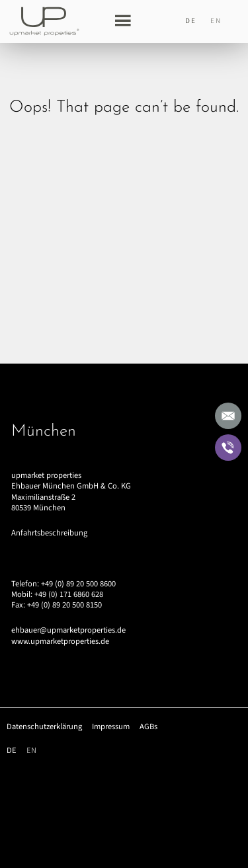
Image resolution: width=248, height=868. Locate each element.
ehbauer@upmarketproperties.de (68, 630)
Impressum (111, 727)
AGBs (148, 727)
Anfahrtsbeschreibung (49, 533)
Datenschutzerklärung (44, 727)
